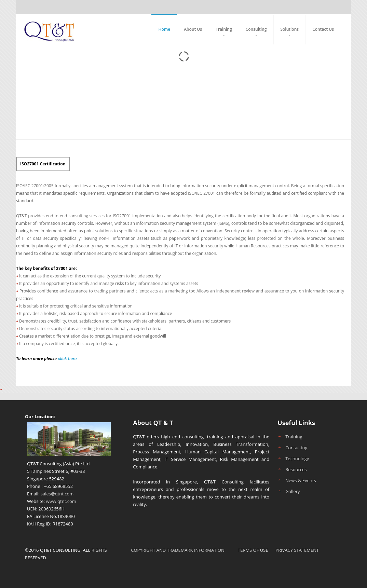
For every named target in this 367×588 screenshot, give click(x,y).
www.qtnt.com (61, 501)
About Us (193, 29)
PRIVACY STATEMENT (297, 550)
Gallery (293, 491)
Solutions (289, 29)
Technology (297, 459)
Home (164, 29)
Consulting (256, 29)
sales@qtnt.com (57, 494)
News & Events (301, 480)
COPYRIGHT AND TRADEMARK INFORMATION (178, 550)
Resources (296, 469)
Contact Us (323, 29)
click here (67, 359)
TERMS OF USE (253, 550)
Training (224, 29)
